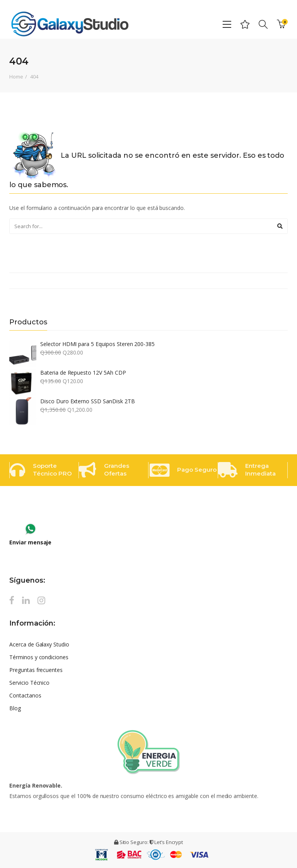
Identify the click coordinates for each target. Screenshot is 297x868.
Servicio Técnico (29, 683)
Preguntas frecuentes (36, 670)
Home (16, 77)
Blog (15, 708)
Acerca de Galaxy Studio (39, 644)
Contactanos (25, 695)
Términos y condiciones (39, 657)
